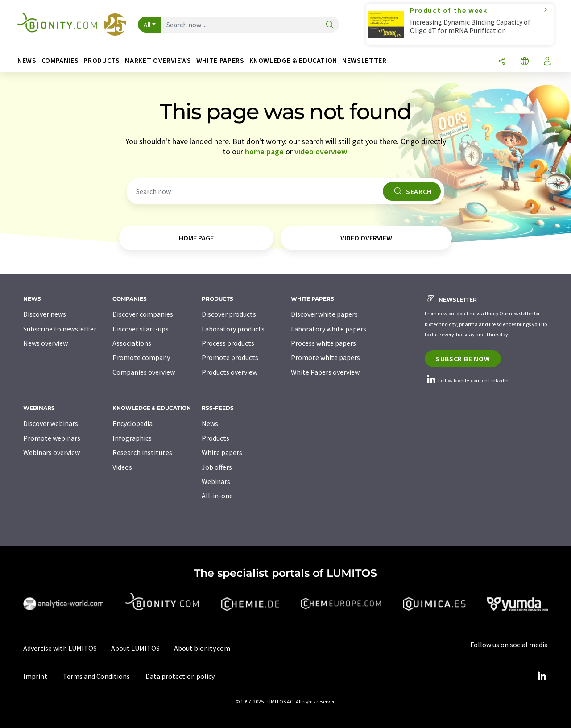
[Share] (502, 62)
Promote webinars (52, 438)
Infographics (132, 438)
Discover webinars (51, 423)
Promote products (230, 357)
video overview (321, 151)
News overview (46, 343)
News (210, 423)
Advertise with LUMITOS (60, 648)
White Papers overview (325, 372)
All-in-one (217, 496)
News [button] (27, 60)
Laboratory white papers (329, 329)
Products (215, 438)
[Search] (330, 25)
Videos (122, 467)
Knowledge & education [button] (293, 60)
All (147, 25)
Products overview (230, 372)
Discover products (229, 314)
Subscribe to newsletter (60, 329)
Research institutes (142, 452)
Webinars (216, 481)
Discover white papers (324, 314)
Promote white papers (325, 357)
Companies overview (144, 372)
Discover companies (143, 314)
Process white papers (323, 343)
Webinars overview (52, 452)
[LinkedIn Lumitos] (542, 676)
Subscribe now (463, 359)
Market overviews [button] (158, 60)
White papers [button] (220, 60)
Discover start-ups (141, 329)
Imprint (35, 676)
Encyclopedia (132, 423)
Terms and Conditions (96, 676)
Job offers (217, 467)
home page (264, 151)
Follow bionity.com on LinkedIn (467, 380)
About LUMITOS (135, 648)
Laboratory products (233, 329)
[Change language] (525, 62)
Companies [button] (60, 60)
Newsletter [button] (364, 60)
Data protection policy (180, 676)
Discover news (45, 314)
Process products (228, 343)
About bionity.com (202, 648)
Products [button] (101, 60)
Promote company (141, 357)
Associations (132, 343)
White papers (222, 452)
